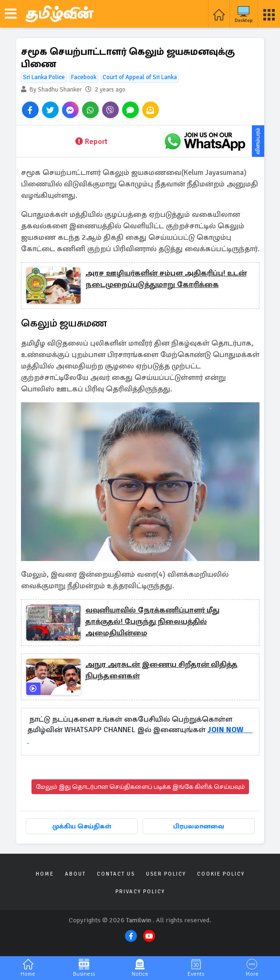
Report (91, 142)
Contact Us (116, 874)
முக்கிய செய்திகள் (82, 826)
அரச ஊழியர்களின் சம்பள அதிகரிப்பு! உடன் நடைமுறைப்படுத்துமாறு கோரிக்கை (166, 279)
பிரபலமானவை (199, 826)
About (75, 874)
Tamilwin (139, 920)
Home (45, 874)
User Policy (166, 874)
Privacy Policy (140, 892)
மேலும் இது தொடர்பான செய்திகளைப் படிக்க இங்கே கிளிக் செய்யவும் (140, 787)
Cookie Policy (221, 874)
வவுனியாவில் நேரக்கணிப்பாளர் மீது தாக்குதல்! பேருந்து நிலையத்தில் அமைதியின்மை (152, 622)
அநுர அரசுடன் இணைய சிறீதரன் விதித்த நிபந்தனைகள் (161, 670)
